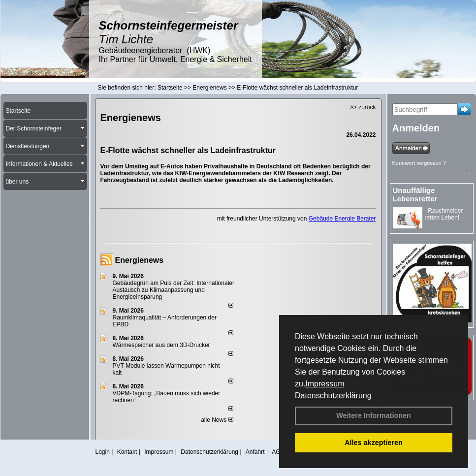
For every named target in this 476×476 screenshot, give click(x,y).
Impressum (325, 384)
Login (103, 452)
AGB (278, 452)
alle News (217, 420)
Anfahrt (255, 452)
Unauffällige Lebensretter (415, 194)
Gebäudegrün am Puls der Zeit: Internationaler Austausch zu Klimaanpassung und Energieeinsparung (174, 290)
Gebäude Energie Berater (342, 219)
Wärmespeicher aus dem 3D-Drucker (161, 345)
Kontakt (127, 452)
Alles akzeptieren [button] (374, 443)
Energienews (140, 260)
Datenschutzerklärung (333, 396)
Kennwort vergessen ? (419, 163)
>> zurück (363, 107)
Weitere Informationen (374, 415)
